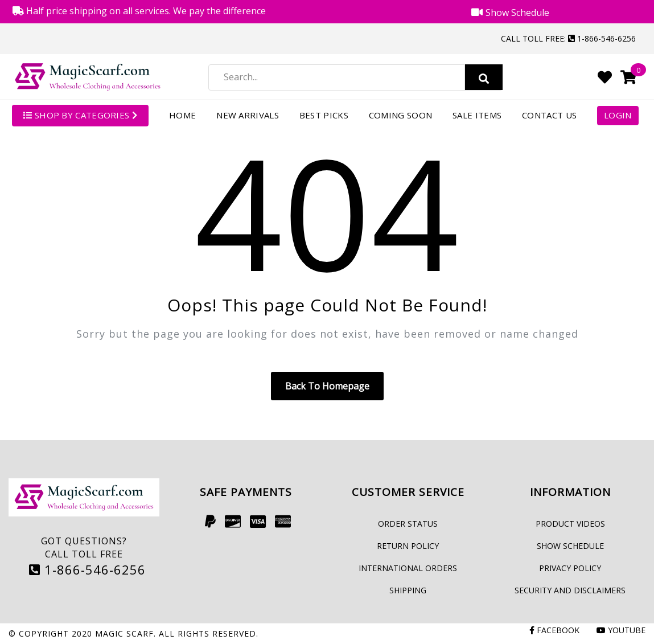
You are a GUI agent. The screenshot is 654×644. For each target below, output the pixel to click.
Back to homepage (327, 386)
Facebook (554, 630)
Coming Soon (400, 115)
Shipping (408, 590)
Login (618, 115)
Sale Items (477, 115)
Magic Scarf (124, 633)
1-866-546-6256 (87, 569)
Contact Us (549, 115)
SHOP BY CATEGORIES (80, 115)
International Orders (408, 568)
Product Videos (570, 524)
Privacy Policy (570, 568)
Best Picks (324, 115)
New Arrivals (248, 115)
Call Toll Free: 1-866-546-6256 (568, 38)
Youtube (621, 630)
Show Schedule (570, 546)
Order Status (408, 524)
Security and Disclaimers (570, 590)
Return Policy (408, 546)
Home (182, 115)
